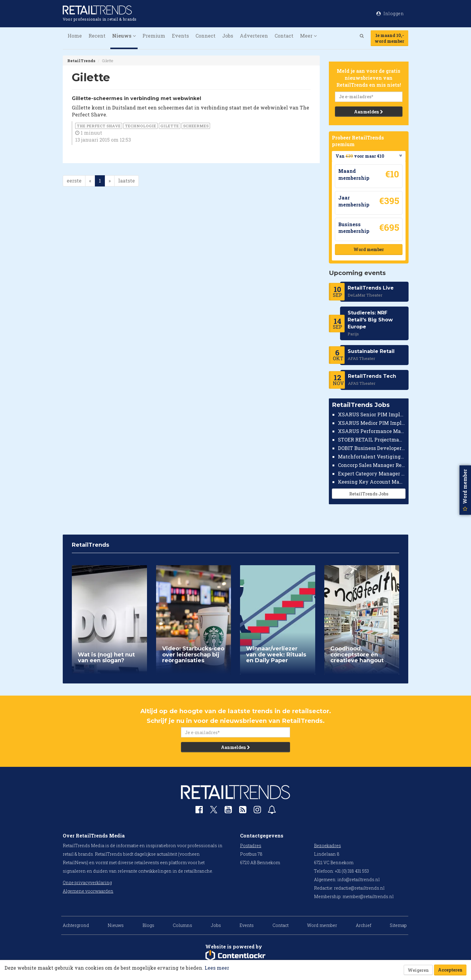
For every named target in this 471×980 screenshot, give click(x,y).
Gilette (170, 126)
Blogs (148, 925)
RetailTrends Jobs (368, 494)
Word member (368, 249)
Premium (154, 36)
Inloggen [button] (390, 13)
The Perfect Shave (99, 126)
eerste (74, 181)
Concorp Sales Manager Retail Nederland (372, 465)
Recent (97, 36)
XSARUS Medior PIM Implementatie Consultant (372, 423)
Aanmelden (369, 112)
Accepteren (450, 970)
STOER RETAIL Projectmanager (372, 440)
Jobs (228, 36)
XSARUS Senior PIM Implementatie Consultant (372, 414)
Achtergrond (76, 925)
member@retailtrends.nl (368, 896)
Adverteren (254, 36)
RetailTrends (81, 61)
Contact (284, 36)
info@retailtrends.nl (359, 879)
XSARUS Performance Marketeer (372, 431)
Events (180, 36)
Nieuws (116, 925)
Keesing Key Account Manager (372, 482)
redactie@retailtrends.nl (359, 888)
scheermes (196, 126)
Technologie (140, 126)
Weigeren (418, 970)
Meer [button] (308, 36)
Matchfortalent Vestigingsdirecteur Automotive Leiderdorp (372, 456)
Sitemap (398, 925)
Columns (182, 925)
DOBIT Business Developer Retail (372, 448)
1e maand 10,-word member (389, 38)
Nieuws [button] (124, 36)
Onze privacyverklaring (87, 883)
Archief (364, 925)
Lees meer (217, 968)
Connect (205, 36)
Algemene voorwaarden (88, 891)
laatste (127, 181)
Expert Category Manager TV (372, 473)
